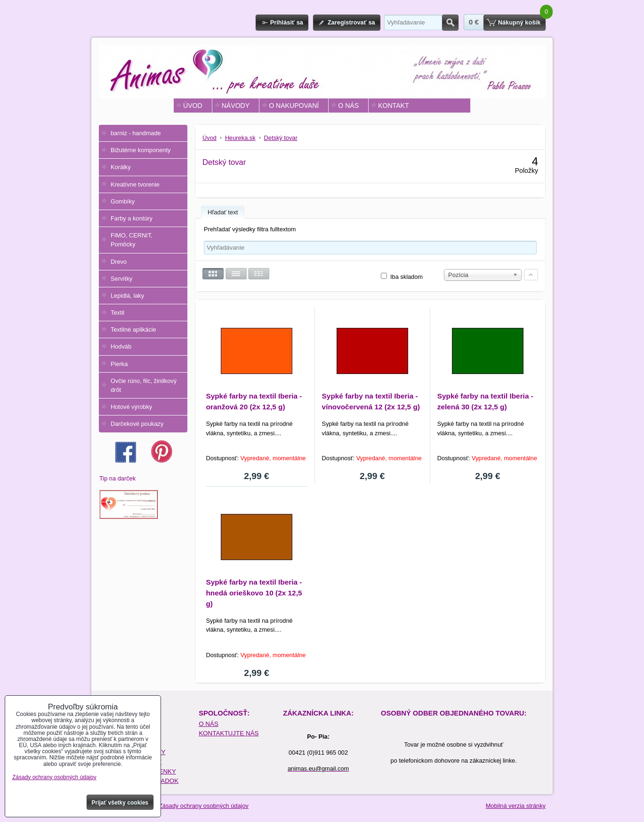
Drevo (119, 262)
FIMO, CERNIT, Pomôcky (132, 240)
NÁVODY (236, 106)
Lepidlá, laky (127, 296)
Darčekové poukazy (137, 424)
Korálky (121, 167)
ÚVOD (193, 106)
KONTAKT (393, 106)
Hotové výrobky (131, 407)
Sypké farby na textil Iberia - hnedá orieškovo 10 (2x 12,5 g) (254, 593)
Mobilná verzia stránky (516, 806)
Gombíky (123, 201)
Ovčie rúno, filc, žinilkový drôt (144, 385)
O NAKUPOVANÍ (294, 106)
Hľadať (450, 23)
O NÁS (348, 106)
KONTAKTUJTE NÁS (229, 733)
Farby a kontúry (132, 218)
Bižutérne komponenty (141, 150)
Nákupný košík (519, 22)
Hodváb (121, 346)
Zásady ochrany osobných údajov (204, 806)
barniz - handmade (136, 133)
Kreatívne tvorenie (135, 184)
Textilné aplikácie (133, 330)
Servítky (121, 279)
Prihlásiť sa (287, 22)
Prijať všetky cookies (120, 803)
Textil (117, 313)
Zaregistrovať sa (351, 22)
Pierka (119, 364)
